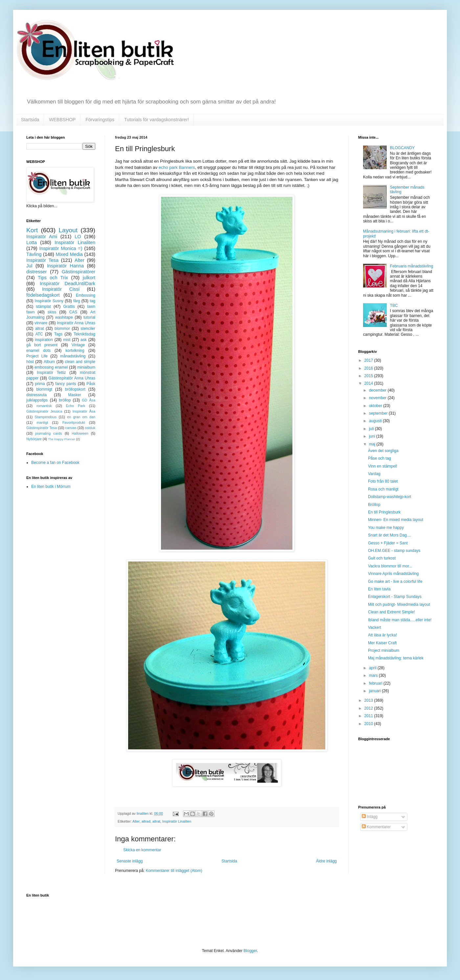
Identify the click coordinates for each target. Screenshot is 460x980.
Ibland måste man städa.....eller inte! (400, 620)
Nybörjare (34, 439)
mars (374, 675)
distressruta (36, 395)
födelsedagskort (43, 295)
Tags (58, 334)
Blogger (250, 951)
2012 (369, 708)
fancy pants (66, 384)
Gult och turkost (382, 558)
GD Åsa (89, 400)
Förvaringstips (100, 120)
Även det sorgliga (383, 451)
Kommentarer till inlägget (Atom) (174, 871)
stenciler (88, 329)
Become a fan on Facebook (55, 463)
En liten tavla (379, 589)
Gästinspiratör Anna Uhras (72, 378)
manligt (42, 422)
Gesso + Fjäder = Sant (388, 543)
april (373, 668)
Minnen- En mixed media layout (396, 520)
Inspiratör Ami (42, 237)
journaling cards (48, 433)
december (378, 390)
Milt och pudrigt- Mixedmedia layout (399, 604)
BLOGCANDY (402, 148)
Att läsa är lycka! (382, 635)
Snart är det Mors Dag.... (390, 535)
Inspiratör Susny (49, 301)
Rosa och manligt (383, 489)
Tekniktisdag (84, 334)
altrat (156, 821)
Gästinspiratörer (79, 272)
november (378, 398)
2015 (369, 376)
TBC (394, 306)
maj (373, 444)
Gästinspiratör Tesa (42, 428)
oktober (376, 406)
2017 (369, 360)
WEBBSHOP (62, 120)
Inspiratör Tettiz (51, 373)
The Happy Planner (62, 439)
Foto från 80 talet (383, 481)
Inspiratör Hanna (65, 266)
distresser (36, 272)
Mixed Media (69, 254)
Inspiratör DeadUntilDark (68, 284)
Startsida (30, 120)
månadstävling (73, 356)
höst (30, 362)
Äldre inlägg (326, 861)
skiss (52, 312)
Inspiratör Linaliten (177, 821)
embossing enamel (51, 367)
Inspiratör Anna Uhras (76, 323)
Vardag (374, 474)
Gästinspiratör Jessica (44, 411)
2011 (369, 716)
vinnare (41, 323)
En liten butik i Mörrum (51, 487)
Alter (136, 821)
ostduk (90, 428)
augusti (376, 421)
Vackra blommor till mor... (390, 566)
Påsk (91, 384)
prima (40, 384)
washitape (64, 317)
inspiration (44, 340)
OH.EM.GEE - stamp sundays (394, 551)
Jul (29, 266)
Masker (74, 395)
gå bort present (42, 345)
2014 (369, 383)
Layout (68, 230)
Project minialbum (384, 650)
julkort (89, 278)
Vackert (375, 627)
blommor (62, 329)
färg (77, 301)
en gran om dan (81, 417)
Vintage (78, 345)
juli (372, 429)
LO (78, 237)
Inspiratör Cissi (61, 289)
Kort (32, 230)
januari (375, 691)
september (379, 413)
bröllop (65, 400)
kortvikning (75, 351)
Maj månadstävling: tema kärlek (396, 658)
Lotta (32, 242)
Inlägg (370, 817)
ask (84, 340)
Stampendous (46, 417)
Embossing (86, 295)
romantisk (44, 406)
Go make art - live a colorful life (395, 581)
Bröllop (374, 505)
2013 (369, 700)
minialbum (86, 367)
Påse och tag (379, 458)
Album (49, 362)
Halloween (80, 433)
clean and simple (80, 362)
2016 (369, 368)
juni (373, 436)
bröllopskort (75, 389)
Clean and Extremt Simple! (391, 612)
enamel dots (38, 351)
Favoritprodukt (74, 422)
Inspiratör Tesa (42, 260)
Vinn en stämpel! (383, 466)
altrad (146, 821)
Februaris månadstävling (412, 266)
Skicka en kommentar (142, 850)
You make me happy (386, 528)
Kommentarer (376, 827)
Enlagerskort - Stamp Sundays (395, 597)
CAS (73, 312)
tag (92, 301)
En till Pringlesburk (384, 512)
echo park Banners (177, 167)
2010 (369, 724)
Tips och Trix (53, 278)
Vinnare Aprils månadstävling (393, 574)
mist (67, 340)
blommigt (44, 389)
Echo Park (76, 406)
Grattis (69, 307)
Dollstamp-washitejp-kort (390, 497)
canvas (71, 428)
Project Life (37, 356)
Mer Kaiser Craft (382, 643)
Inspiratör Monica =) (61, 248)
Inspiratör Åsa (84, 411)
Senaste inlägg (130, 861)
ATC (39, 334)
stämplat (43, 307)
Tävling (34, 254)
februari (376, 683)
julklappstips (37, 400)
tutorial (89, 317)
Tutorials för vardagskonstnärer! (157, 120)
